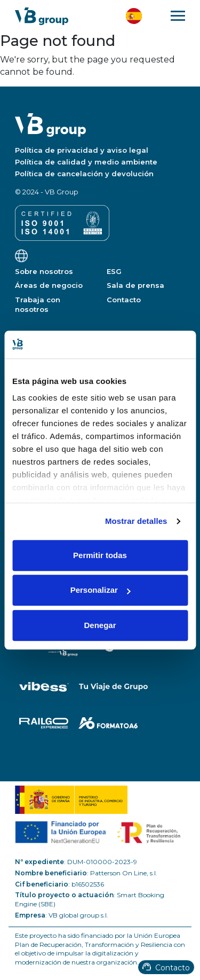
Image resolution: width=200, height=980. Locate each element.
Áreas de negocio (49, 285)
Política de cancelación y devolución (84, 174)
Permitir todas (100, 555)
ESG (114, 271)
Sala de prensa (135, 285)
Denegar (100, 625)
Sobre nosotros (44, 271)
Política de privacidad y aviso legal (82, 150)
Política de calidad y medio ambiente (86, 162)
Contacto (166, 968)
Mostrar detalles (136, 522)
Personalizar (101, 590)
